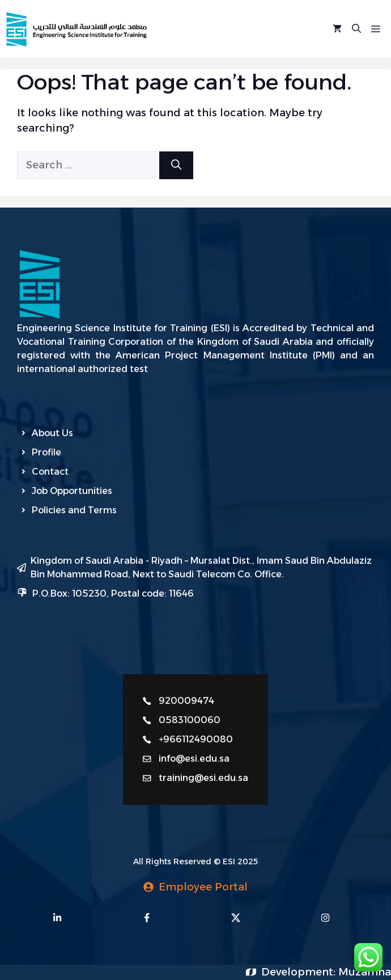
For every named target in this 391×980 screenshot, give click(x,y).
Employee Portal (203, 887)
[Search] (176, 165)
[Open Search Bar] (356, 29)
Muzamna (365, 972)
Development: (300, 972)
